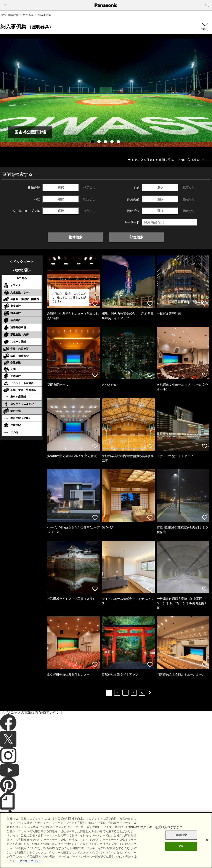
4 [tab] (112, 142)
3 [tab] (106, 142)
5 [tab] (119, 142)
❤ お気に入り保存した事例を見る (151, 160)
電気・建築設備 (10, 15)
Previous (13, 93)
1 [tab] (93, 142)
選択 (61, 187)
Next (199, 93)
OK (181, 853)
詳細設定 (181, 842)
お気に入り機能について (195, 160)
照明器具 (28, 15)
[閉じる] (207, 847)
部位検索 (137, 237)
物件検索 (75, 237)
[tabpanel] (106, 93)
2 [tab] (100, 142)
